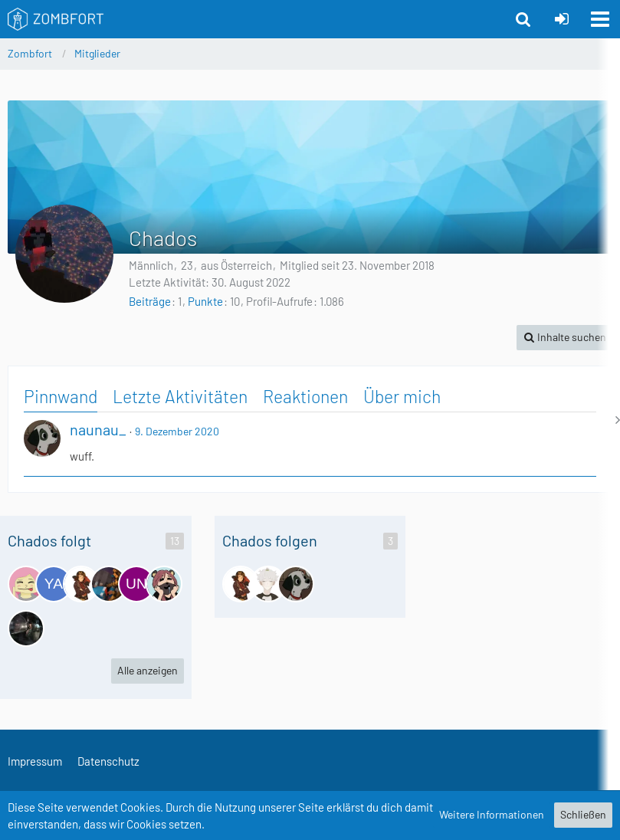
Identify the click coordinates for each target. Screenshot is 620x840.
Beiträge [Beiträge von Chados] (150, 301)
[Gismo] (268, 584)
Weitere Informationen (492, 814)
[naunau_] (296, 584)
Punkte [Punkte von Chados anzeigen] (205, 301)
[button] (600, 19)
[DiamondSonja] (26, 584)
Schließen (583, 814)
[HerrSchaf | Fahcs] (26, 628)
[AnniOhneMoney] (164, 584)
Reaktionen (305, 396)
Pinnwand (61, 396)
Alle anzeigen (148, 670)
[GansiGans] (81, 584)
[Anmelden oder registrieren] (562, 19)
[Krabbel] (109, 584)
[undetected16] (136, 584)
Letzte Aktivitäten (180, 396)
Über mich (402, 396)
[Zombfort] (56, 19)
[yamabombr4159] (54, 584)
